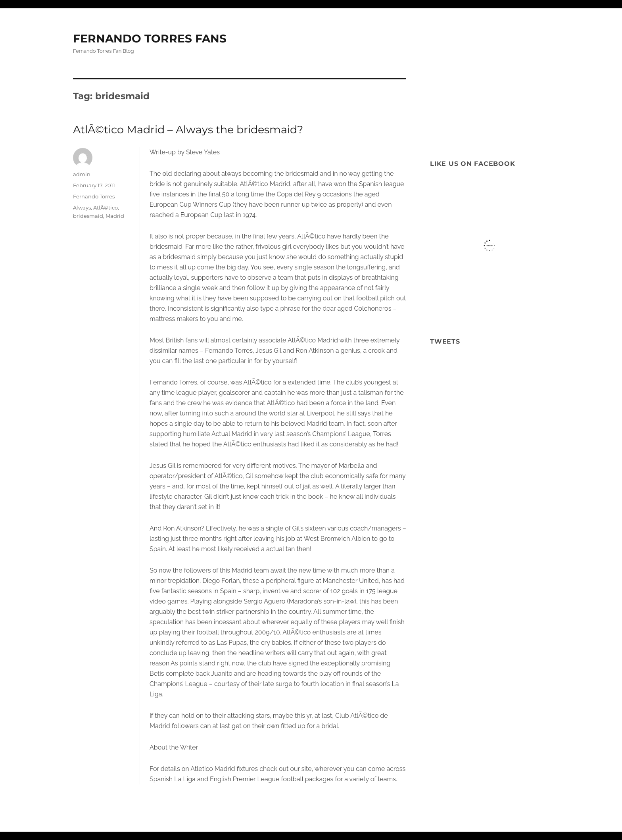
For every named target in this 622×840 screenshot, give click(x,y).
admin (82, 174)
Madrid (115, 216)
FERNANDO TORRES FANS (150, 38)
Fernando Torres (94, 196)
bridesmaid (88, 216)
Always (82, 208)
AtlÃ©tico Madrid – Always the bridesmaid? (188, 130)
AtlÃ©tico (106, 208)
